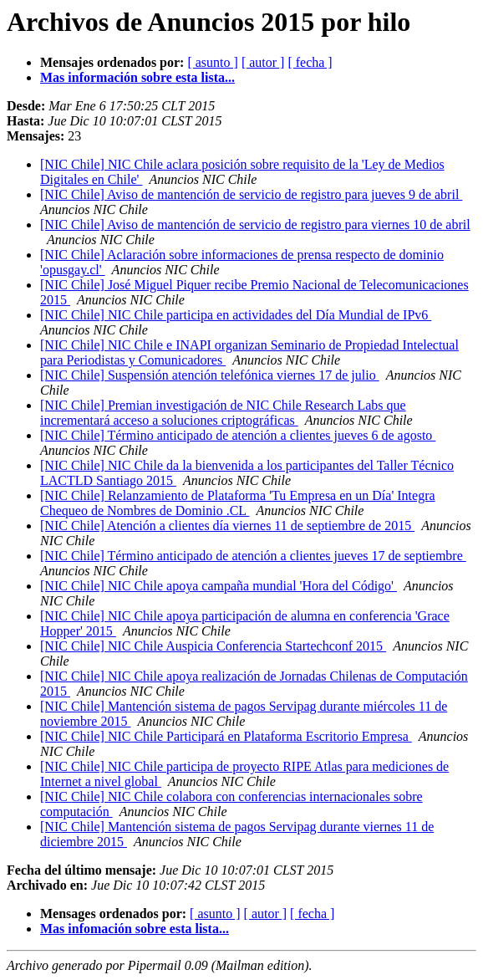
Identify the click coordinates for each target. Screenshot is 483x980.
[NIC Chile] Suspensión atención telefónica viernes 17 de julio (210, 375)
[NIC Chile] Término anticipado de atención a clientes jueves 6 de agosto (238, 435)
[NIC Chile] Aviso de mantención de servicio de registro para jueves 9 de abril (251, 194)
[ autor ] (263, 62)
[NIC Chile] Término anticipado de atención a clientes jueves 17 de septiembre (253, 556)
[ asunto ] (212, 62)
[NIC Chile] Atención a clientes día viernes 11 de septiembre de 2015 (227, 526)
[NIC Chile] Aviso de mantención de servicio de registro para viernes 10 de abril (255, 225)
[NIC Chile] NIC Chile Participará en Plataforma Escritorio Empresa (226, 736)
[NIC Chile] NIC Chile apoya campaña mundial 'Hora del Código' (219, 586)
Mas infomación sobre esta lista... (135, 929)
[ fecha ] (310, 62)
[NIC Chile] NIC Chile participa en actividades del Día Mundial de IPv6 (236, 315)
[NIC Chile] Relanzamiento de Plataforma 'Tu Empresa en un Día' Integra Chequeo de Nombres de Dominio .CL (238, 503)
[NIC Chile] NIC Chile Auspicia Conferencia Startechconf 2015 (213, 646)
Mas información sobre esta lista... (137, 77)
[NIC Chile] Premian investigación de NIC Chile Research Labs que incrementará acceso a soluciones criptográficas (223, 413)
